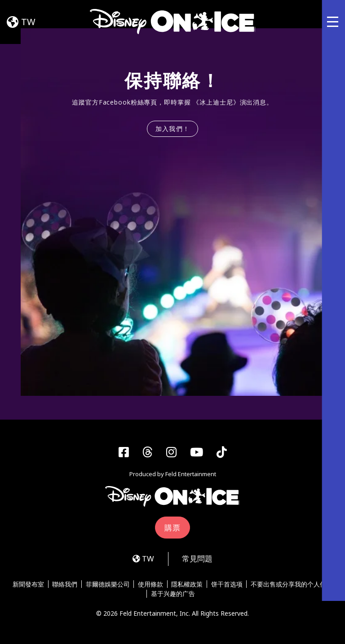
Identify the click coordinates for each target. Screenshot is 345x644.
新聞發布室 (28, 585)
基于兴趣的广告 (173, 595)
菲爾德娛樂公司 (108, 585)
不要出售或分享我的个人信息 (292, 585)
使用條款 (150, 585)
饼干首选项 (227, 585)
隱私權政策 (187, 585)
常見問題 (197, 559)
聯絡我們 (65, 585)
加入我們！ (173, 129)
